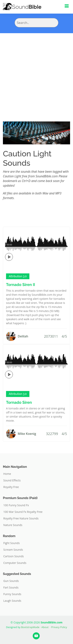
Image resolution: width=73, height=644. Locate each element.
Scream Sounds (13, 550)
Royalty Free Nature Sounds (21, 518)
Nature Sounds (13, 525)
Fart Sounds (11, 588)
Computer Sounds (15, 563)
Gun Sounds (11, 581)
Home (7, 474)
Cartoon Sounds (14, 556)
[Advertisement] (36, 72)
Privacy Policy (59, 627)
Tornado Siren (19, 402)
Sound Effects (12, 480)
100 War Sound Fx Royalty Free (23, 512)
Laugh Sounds (12, 601)
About (45, 627)
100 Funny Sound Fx (16, 505)
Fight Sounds (11, 543)
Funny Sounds (12, 594)
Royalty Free (11, 487)
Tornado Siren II (21, 285)
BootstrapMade (30, 627)
